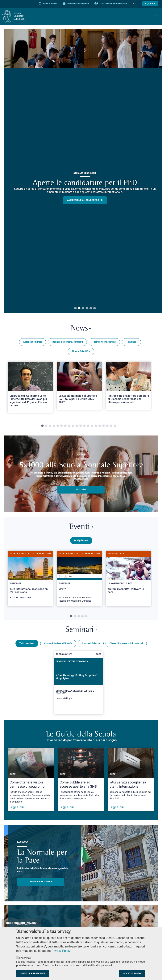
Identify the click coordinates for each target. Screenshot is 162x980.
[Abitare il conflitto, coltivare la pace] (128, 575)
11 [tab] (81, 426)
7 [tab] (65, 426)
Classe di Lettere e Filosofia (58, 643)
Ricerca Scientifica (81, 351)
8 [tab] (69, 426)
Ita (134, 4)
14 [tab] (92, 426)
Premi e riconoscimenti (104, 342)
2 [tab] (79, 308)
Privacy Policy (61, 951)
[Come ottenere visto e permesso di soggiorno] (31, 779)
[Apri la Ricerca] (150, 4)
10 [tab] (77, 426)
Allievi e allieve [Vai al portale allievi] (48, 4)
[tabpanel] (30, 389)
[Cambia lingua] (137, 4)
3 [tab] (83, 308)
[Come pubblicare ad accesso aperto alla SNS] (81, 779)
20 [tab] (115, 426)
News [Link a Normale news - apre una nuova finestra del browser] (81, 329)
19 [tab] (111, 426)
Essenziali (25, 958)
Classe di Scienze (91, 643)
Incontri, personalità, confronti (67, 342)
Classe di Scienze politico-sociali (126, 643)
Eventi (81, 527)
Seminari (81, 629)
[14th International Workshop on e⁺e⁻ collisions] (30, 577)
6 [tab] (94, 308)
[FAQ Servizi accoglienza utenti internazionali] (131, 779)
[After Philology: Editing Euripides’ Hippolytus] (78, 682)
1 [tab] (75, 308)
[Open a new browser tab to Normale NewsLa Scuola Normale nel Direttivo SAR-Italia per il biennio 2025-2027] (79, 386)
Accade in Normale (33, 342)
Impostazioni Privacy (21, 923)
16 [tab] (100, 426)
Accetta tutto (132, 974)
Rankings (131, 342)
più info (81, 490)
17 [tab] (103, 426)
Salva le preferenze (33, 974)
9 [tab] (73, 426)
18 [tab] (107, 426)
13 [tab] (88, 426)
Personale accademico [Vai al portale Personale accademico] (76, 4)
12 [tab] (84, 426)
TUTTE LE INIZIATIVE (41, 881)
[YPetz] (79, 578)
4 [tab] (87, 308)
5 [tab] (91, 308)
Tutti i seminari (27, 643)
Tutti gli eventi (81, 541)
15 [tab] (96, 426)
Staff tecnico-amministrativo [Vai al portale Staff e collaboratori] (111, 4)
